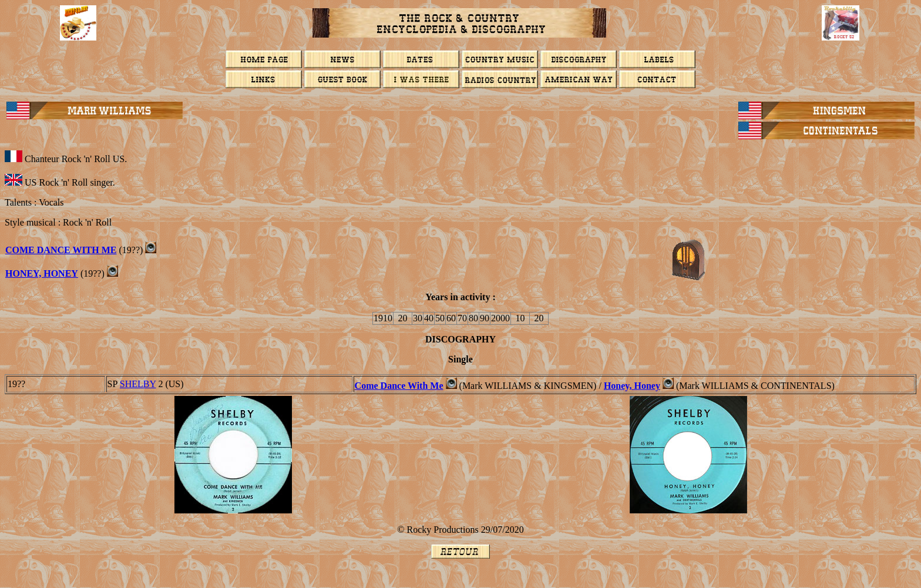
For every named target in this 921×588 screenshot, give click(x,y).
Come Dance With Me (61, 250)
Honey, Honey (42, 273)
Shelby (138, 384)
